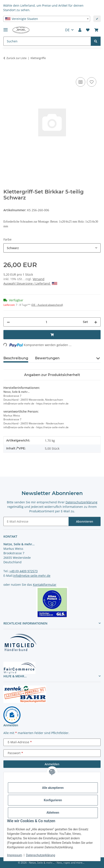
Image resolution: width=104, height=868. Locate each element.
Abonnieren (85, 521)
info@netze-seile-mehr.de (32, 576)
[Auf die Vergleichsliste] (81, 82)
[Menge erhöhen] (96, 322)
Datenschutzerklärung (41, 855)
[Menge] (46, 322)
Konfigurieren (53, 800)
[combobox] (47, 19)
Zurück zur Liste (16, 58)
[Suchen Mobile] (47, 41)
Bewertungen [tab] (47, 358)
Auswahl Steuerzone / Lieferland (30, 283)
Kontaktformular (45, 585)
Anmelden (52, 764)
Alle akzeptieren (53, 788)
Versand (39, 279)
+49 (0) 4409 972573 (23, 571)
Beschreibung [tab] (16, 358)
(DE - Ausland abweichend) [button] (47, 305)
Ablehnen (53, 813)
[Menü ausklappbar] (6, 28)
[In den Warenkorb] (7, 71)
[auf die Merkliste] (92, 82)
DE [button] (67, 30)
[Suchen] (96, 41)
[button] (80, 30)
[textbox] (47, 19)
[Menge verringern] (8, 322)
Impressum (15, 855)
